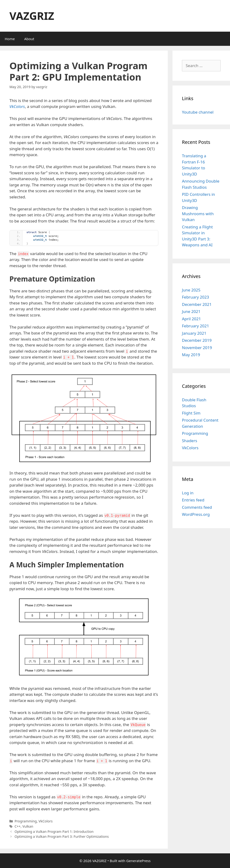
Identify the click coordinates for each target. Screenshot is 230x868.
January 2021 (194, 333)
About (29, 39)
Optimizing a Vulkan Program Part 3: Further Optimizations (62, 836)
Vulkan (28, 826)
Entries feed (193, 500)
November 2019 (197, 348)
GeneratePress (138, 861)
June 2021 (191, 311)
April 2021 (191, 319)
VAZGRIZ (32, 16)
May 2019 (191, 355)
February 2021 (195, 326)
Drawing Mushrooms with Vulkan (198, 214)
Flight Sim (191, 413)
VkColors (17, 106)
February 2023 (195, 297)
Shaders (190, 441)
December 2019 (197, 340)
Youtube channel (198, 112)
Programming (26, 821)
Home (10, 39)
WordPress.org (196, 514)
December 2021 (197, 304)
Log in (188, 493)
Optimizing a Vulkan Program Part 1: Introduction (54, 832)
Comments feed (197, 507)
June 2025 (191, 290)
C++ (18, 826)
